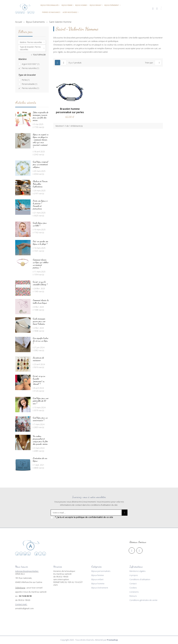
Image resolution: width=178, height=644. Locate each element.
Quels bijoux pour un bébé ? (40, 224)
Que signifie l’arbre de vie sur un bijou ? (41, 341)
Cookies (133, 588)
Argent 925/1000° (31, 64)
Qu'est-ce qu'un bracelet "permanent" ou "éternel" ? (39, 380)
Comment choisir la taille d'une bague (41, 302)
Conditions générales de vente (143, 600)
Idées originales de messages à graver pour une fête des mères (41, 116)
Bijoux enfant (97, 579)
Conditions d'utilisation (140, 579)
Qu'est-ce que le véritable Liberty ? (40, 283)
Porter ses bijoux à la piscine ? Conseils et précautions (40, 205)
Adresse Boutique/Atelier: (27, 571)
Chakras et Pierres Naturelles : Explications (40, 184)
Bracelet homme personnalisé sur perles (70, 111)
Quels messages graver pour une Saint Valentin (39, 321)
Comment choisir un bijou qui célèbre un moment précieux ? (41, 264)
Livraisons (134, 592)
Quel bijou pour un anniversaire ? (40, 419)
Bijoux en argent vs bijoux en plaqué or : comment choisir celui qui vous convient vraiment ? (41, 141)
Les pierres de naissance (38, 359)
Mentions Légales (137, 571)
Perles (26, 80)
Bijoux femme (98, 575)
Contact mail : (21, 604)
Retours (133, 596)
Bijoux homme (98, 584)
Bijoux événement (100, 588)
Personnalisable (29, 84)
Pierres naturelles (30, 68)
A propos (134, 575)
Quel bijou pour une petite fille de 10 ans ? (41, 401)
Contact (133, 584)
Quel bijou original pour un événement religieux (40, 164)
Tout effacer (39, 55)
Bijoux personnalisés (101, 571)
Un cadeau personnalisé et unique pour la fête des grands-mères (40, 440)
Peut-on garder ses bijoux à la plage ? (40, 243)
